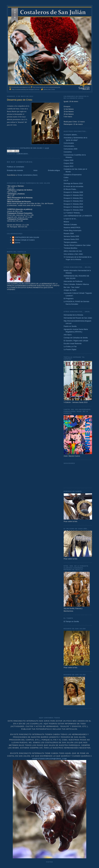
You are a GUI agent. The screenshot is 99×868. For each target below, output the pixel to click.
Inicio (35, 170)
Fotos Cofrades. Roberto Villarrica (76, 284)
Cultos (66, 177)
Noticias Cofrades (70, 225)
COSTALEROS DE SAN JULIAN (27, 237)
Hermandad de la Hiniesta (73, 315)
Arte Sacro (68, 335)
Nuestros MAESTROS (72, 228)
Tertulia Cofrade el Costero (25, 240)
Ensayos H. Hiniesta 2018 (73, 210)
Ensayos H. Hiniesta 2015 (73, 207)
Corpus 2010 (68, 163)
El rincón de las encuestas (73, 186)
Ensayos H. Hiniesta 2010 (73, 195)
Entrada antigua (54, 170)
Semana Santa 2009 (71, 236)
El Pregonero (69, 298)
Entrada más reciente (15, 170)
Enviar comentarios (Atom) (27, 175)
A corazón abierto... (71, 135)
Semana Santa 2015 (71, 239)
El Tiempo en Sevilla (71, 621)
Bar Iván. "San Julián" (72, 287)
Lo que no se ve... (70, 219)
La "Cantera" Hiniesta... (72, 213)
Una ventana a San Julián (73, 254)
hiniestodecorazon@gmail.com (50, 759)
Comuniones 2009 (71, 149)
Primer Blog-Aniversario (73, 230)
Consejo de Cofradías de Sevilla (76, 338)
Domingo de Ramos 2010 (73, 183)
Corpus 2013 (68, 166)
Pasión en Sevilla (70, 326)
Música (66, 222)
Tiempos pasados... (71, 242)
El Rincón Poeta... (70, 189)
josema (17, 243)
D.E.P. (66, 180)
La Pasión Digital (70, 349)
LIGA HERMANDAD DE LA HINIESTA (78, 216)
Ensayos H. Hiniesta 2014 (73, 204)
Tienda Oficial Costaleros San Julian (77, 245)
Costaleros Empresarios (73, 175)
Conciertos (68, 152)
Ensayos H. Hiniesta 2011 (73, 198)
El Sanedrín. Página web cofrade (76, 341)
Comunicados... (23, 154)
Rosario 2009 (69, 233)
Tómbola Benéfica (70, 248)
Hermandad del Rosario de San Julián (78, 318)
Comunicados (69, 143)
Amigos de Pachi (70, 290)
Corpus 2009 (68, 160)
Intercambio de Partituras (73, 281)
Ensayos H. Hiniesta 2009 (73, 192)
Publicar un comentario (16, 167)
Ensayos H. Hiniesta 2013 (73, 201)
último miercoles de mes (73, 251)
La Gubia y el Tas (70, 346)
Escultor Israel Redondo (73, 343)
